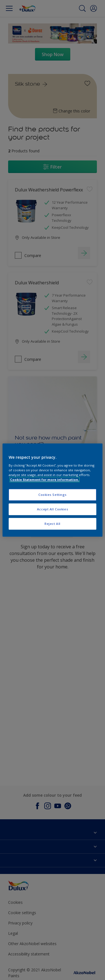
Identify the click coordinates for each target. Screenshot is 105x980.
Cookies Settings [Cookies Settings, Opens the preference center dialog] (53, 495)
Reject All (53, 524)
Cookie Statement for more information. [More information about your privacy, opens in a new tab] (45, 480)
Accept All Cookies (53, 509)
